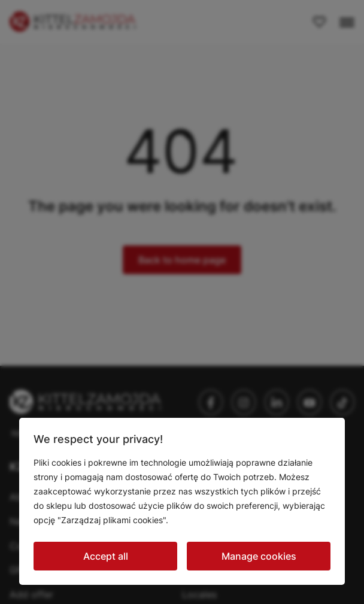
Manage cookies (259, 556)
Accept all (106, 556)
